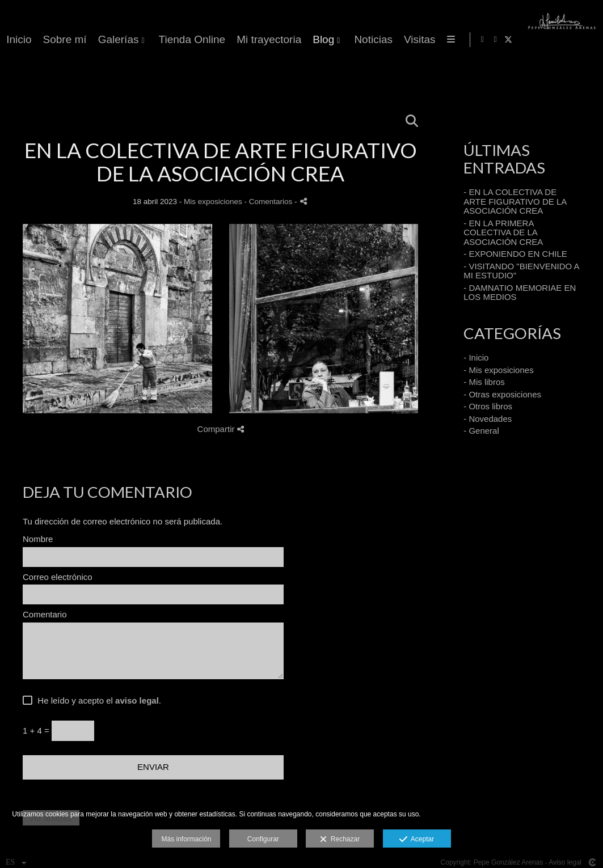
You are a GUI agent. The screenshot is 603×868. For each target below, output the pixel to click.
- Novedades (488, 419)
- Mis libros (484, 382)
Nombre (38, 539)
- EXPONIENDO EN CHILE (515, 254)
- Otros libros (488, 406)
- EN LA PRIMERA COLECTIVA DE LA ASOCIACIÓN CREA (503, 232)
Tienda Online (400, 40)
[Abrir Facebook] (559, 40)
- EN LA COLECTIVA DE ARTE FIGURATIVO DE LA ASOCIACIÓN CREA (515, 201)
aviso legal (137, 700)
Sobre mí (273, 40)
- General (481, 431)
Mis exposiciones (213, 202)
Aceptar (417, 840)
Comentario (45, 615)
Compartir (221, 429)
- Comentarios (270, 202)
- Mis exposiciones (498, 370)
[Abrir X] (585, 40)
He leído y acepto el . (97, 701)
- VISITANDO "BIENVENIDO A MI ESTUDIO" (521, 271)
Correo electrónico (58, 577)
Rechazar (340, 840)
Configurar (263, 839)
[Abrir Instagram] (572, 40)
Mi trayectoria (478, 40)
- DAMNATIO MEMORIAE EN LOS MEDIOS (520, 293)
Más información (186, 839)
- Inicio (476, 357)
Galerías (327, 40)
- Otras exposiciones (502, 394)
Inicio (227, 40)
